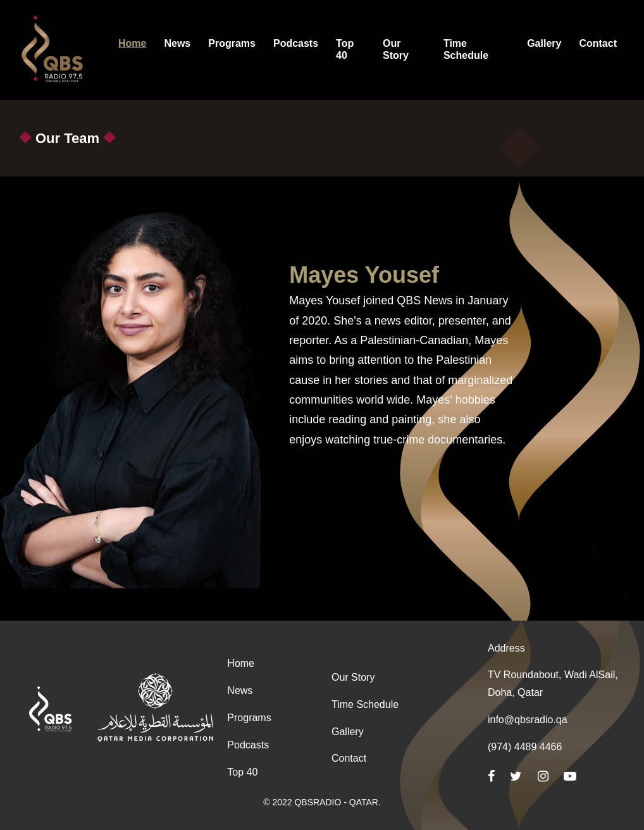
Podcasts (248, 745)
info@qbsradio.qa (528, 720)
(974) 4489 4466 (525, 747)
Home (241, 663)
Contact (349, 758)
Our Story (353, 677)
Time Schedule (365, 704)
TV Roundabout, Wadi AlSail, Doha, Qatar (553, 684)
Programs (249, 718)
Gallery (348, 732)
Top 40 (242, 772)
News (240, 691)
